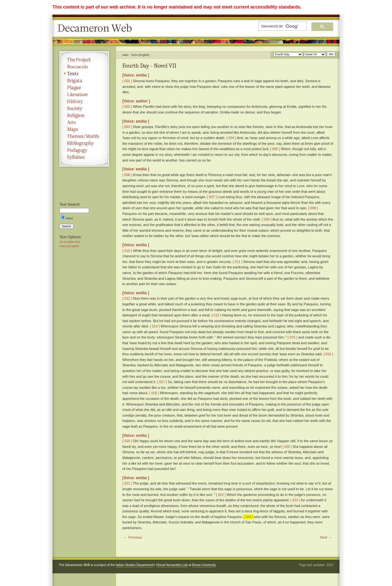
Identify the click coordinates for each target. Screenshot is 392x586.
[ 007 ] (212, 197)
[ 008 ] (313, 208)
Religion (84, 115)
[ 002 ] (127, 107)
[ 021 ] (127, 483)
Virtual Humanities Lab (172, 565)
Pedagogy (84, 150)
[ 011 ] (238, 262)
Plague (84, 88)
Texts (84, 74)
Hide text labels (69, 246)
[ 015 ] (293, 337)
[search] (279, 26)
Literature (84, 95)
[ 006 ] (127, 175)
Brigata (84, 81)
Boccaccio (84, 67)
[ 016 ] (328, 354)
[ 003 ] (127, 127)
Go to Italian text (70, 242)
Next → (326, 537)
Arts (84, 122)
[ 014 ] (155, 326)
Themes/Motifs (84, 136)
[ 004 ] (231, 138)
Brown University (204, 565)
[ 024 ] (249, 517)
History (84, 101)
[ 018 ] (154, 393)
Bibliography (84, 143)
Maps (84, 129)
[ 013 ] (216, 315)
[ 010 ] (127, 251)
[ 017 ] (162, 382)
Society (84, 108)
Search (67, 226)
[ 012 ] (127, 298)
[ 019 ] (127, 441)
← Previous (133, 537)
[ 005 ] (275, 149)
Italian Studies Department (134, 565)
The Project (84, 60)
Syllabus (84, 157)
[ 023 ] (295, 500)
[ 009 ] (267, 219)
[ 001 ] (127, 81)
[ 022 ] (221, 495)
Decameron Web (97, 28)
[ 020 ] (288, 447)
